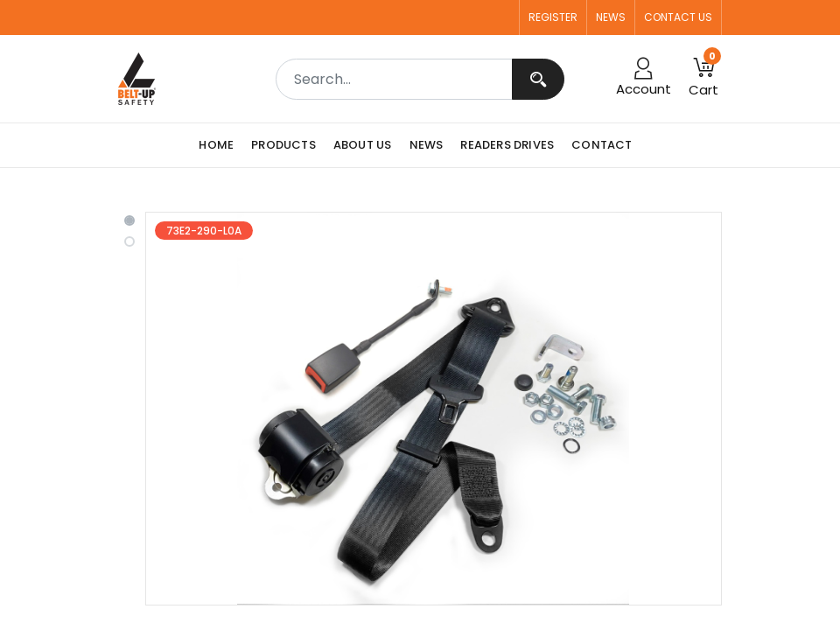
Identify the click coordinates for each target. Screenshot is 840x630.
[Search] (538, 79)
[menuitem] (220, 145)
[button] (703, 79)
